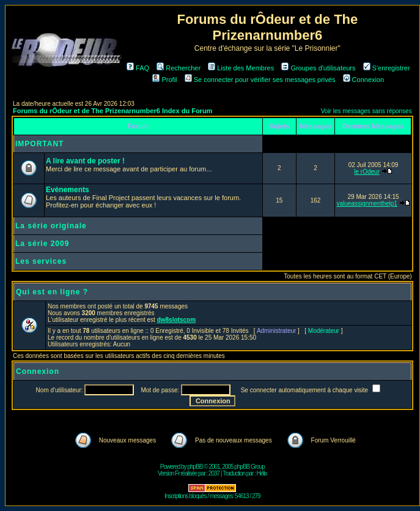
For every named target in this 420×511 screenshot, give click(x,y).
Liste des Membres (241, 68)
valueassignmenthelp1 (367, 203)
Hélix (262, 473)
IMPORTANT (39, 144)
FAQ (138, 68)
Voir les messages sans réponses (367, 111)
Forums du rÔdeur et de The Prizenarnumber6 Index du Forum (112, 111)
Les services (41, 261)
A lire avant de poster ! (85, 161)
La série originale (51, 226)
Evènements (68, 190)
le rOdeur (367, 172)
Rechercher (179, 68)
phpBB (195, 467)
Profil (164, 80)
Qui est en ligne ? (52, 292)
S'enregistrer (387, 68)
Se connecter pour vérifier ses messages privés (260, 80)
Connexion (364, 80)
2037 (214, 473)
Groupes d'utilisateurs (318, 68)
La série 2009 (42, 244)
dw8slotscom (176, 320)
